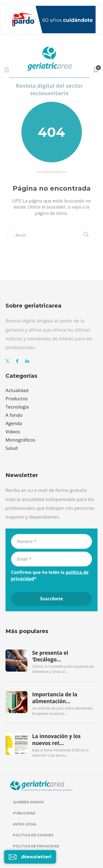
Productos (17, 399)
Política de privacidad (36, 846)
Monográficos (20, 440)
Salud (12, 448)
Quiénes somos (28, 802)
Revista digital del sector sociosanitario (49, 89)
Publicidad (24, 813)
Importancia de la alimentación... (55, 698)
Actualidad (17, 390)
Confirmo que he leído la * (50, 575)
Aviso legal (25, 824)
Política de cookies (33, 835)
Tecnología (17, 407)
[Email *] (51, 559)
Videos (13, 432)
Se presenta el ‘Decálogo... (50, 656)
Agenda (14, 423)
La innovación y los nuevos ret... (56, 740)
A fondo (14, 415)
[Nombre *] (51, 541)
